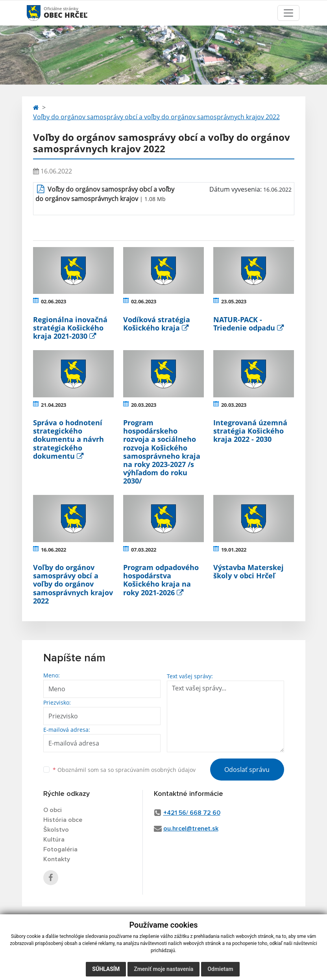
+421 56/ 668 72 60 (192, 813)
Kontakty (57, 859)
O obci (53, 810)
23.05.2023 (234, 301)
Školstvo (56, 830)
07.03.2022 (144, 550)
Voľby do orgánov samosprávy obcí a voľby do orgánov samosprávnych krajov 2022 (156, 117)
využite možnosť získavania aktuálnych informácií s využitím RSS (64, 924)
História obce (63, 820)
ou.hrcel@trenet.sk (191, 829)
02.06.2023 (54, 301)
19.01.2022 (234, 550)
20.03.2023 (144, 405)
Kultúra (54, 840)
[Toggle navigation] (288, 13)
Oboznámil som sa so (124, 770)
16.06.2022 (54, 550)
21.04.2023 (54, 405)
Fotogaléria (60, 849)
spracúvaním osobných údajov (155, 770)
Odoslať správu (247, 770)
